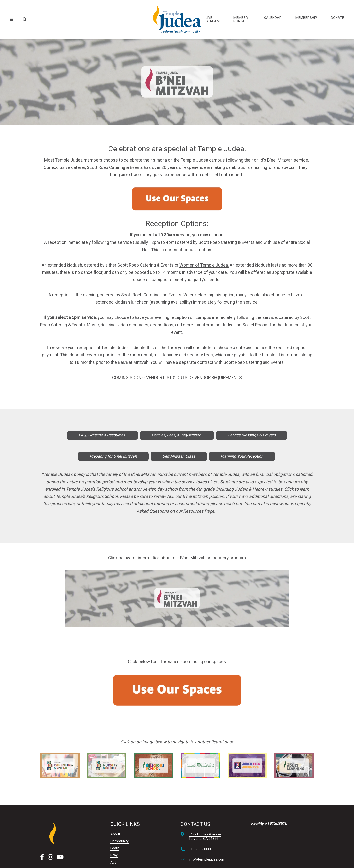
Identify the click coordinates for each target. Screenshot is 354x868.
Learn (115, 848)
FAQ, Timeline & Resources (102, 435)
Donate (337, 18)
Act (113, 862)
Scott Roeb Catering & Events (115, 167)
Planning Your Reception (242, 456)
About (115, 834)
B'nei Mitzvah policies (203, 496)
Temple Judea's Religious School (87, 496)
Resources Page (199, 511)
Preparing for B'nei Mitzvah (113, 456)
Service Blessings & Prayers (252, 435)
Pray (114, 855)
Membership (306, 18)
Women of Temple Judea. (204, 265)
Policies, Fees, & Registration (177, 435)
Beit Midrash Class (179, 456)
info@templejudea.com (207, 859)
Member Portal (241, 19)
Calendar (273, 18)
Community (120, 841)
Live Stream (213, 19)
